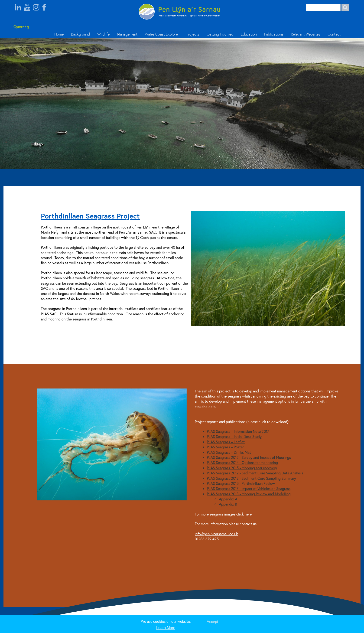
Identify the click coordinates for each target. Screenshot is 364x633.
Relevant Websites (305, 34)
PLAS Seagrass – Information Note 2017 (238, 431)
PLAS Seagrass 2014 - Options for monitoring (242, 462)
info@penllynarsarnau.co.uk (216, 534)
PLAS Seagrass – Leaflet (226, 442)
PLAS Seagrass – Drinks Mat (229, 452)
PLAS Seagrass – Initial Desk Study (234, 436)
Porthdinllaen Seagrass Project (90, 216)
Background (80, 34)
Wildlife (103, 34)
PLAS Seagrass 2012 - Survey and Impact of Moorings (249, 457)
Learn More (166, 628)
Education (249, 34)
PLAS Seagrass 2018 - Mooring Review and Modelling (249, 494)
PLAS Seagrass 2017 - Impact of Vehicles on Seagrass (249, 488)
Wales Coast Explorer (162, 34)
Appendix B (228, 504)
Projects (193, 34)
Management (127, 34)
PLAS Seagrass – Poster (225, 447)
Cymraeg (21, 27)
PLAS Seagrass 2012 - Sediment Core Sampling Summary (251, 478)
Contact (334, 34)
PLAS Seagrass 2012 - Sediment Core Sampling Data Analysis (255, 473)
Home (59, 34)
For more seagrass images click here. (224, 514)
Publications (274, 34)
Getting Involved (220, 34)
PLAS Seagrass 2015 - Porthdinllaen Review (241, 483)
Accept (213, 622)
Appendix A (228, 499)
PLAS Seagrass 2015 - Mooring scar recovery (242, 468)
